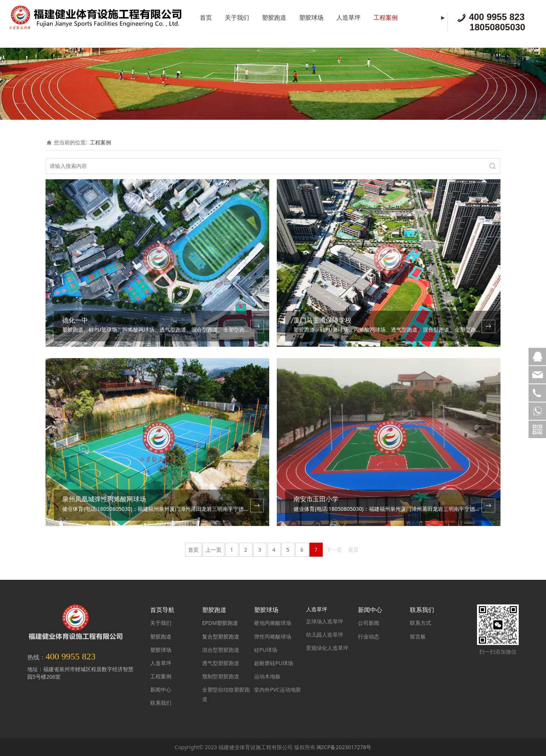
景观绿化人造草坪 (327, 648)
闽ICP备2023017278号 (344, 747)
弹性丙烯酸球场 (273, 636)
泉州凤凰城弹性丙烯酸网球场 (104, 499)
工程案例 (386, 17)
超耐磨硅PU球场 (274, 663)
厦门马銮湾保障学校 (322, 320)
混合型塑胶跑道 (221, 650)
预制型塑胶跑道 (221, 676)
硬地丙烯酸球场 (273, 623)
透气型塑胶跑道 (221, 663)
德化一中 (75, 320)
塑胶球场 (311, 17)
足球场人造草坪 (325, 621)
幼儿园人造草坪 (325, 635)
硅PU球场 (266, 650)
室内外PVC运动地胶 (278, 689)
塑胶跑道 (274, 17)
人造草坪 (348, 17)
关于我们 (237, 17)
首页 (206, 17)
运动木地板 (267, 676)
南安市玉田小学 (316, 499)
